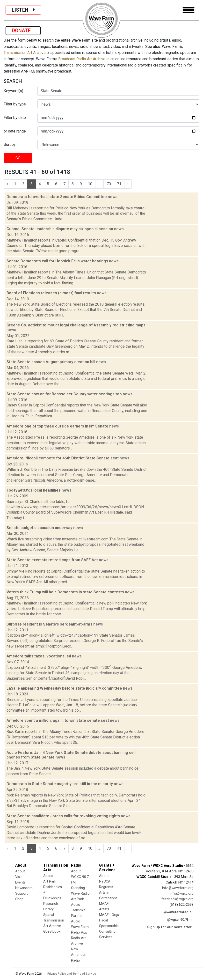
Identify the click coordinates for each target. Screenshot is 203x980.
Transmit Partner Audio (78, 916)
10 (90, 184)
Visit (18, 877)
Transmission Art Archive (25, 53)
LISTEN (23, 10)
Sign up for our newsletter (169, 927)
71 (119, 184)
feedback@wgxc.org (178, 899)
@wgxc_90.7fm (179, 920)
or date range (15, 131)
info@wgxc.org (182, 894)
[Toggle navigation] (188, 10)
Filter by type (15, 104)
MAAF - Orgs (109, 915)
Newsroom (24, 888)
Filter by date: (15, 118)
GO (18, 158)
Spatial (49, 915)
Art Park (50, 881)
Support (22, 894)
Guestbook (52, 932)
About (20, 871)
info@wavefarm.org (178, 888)
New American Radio (79, 955)
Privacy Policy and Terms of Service (72, 974)
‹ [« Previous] (7, 184)
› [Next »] (128, 184)
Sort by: (10, 144)
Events (20, 882)
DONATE (23, 30)
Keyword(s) (13, 91)
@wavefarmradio (178, 912)
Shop (19, 899)
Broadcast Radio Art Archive (82, 59)
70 (109, 184)
